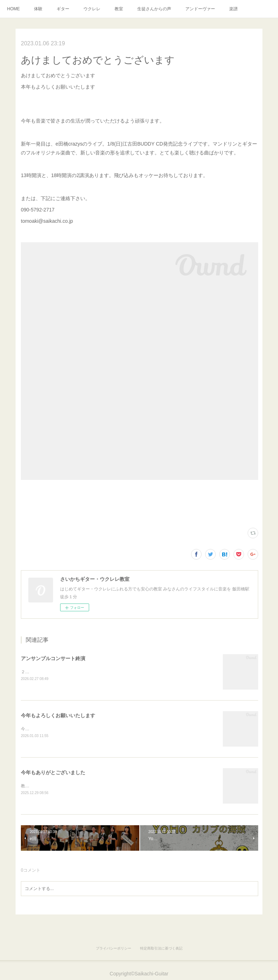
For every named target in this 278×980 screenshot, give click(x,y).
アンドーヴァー (200, 9)
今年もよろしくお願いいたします (58, 716)
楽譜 (233, 9)
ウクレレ (92, 9)
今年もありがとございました (53, 773)
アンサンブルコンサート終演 (53, 658)
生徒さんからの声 (154, 9)
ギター (63, 9)
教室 (119, 9)
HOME (13, 9)
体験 (38, 9)
